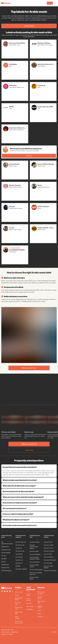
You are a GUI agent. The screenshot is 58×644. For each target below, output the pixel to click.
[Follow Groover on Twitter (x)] (13, 591)
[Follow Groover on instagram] (2, 591)
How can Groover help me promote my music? (29, 503)
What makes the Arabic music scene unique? (29, 486)
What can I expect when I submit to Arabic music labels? (29, 497)
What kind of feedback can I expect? (29, 520)
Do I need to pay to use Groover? (29, 508)
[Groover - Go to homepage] (8, 588)
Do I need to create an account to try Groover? (29, 525)
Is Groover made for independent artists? (29, 514)
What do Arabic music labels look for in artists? (29, 480)
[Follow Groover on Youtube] (7, 591)
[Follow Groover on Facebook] (5, 591)
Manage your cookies (7, 634)
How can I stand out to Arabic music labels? (29, 491)
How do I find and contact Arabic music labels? (29, 467)
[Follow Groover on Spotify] (10, 591)
